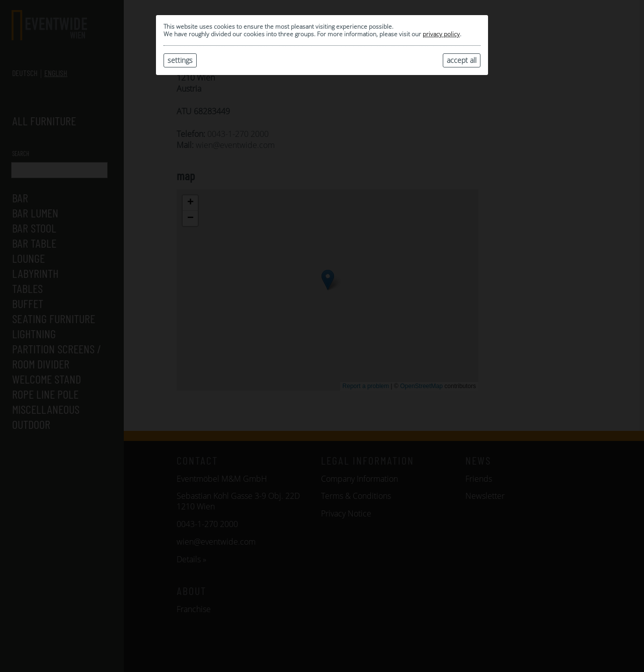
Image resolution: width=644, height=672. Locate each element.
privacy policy (441, 34)
